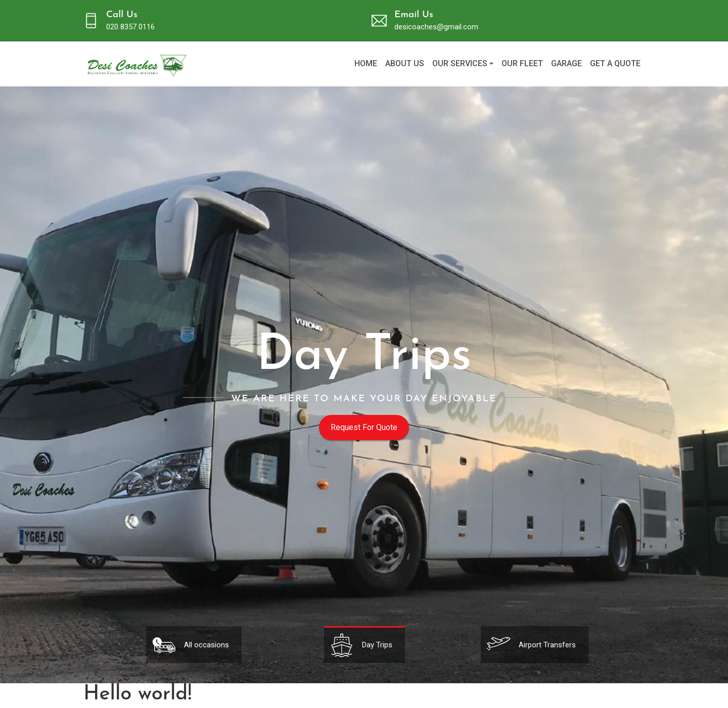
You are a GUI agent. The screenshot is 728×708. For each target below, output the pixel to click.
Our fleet (522, 63)
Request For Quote (364, 427)
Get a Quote (615, 63)
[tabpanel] (364, 645)
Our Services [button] (460, 63)
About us (405, 63)
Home (366, 63)
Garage (566, 63)
